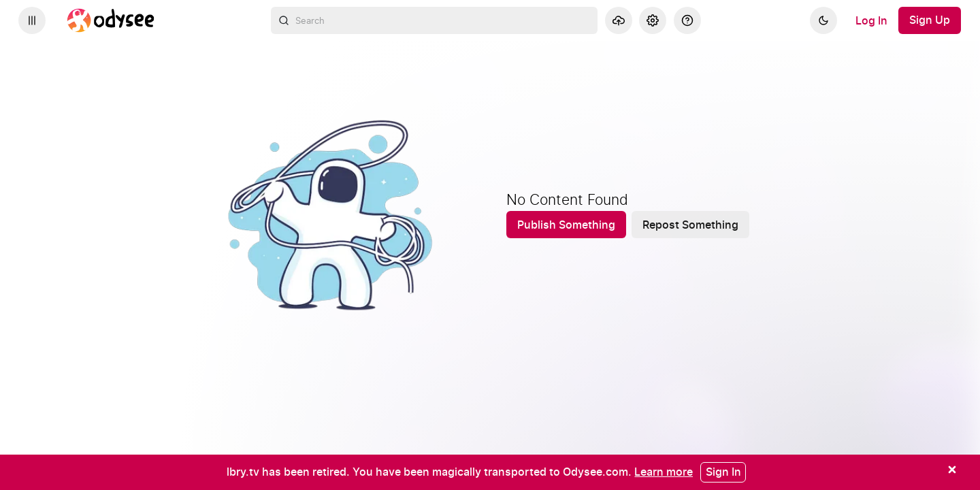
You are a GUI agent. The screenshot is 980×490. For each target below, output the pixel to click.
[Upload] (619, 20)
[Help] (687, 20)
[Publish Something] (566, 225)
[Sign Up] (930, 20)
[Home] (111, 20)
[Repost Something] (690, 225)
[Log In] (871, 20)
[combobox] (434, 20)
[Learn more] (664, 472)
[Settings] (653, 20)
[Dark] (823, 20)
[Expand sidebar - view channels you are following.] (32, 20)
